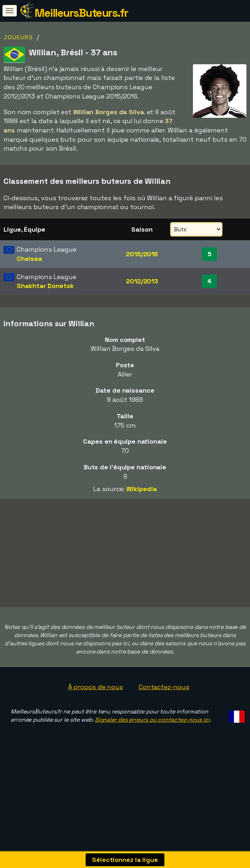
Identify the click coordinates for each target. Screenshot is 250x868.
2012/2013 (142, 281)
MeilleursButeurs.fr (81, 13)
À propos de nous (96, 710)
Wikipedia (141, 489)
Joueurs (18, 37)
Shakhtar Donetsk (45, 286)
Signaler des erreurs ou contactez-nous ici (152, 743)
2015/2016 (142, 254)
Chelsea (29, 259)
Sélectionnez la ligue (125, 860)
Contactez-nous (164, 710)
